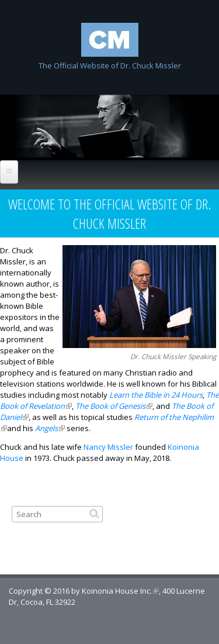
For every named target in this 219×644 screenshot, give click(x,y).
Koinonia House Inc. (120, 591)
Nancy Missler (108, 447)
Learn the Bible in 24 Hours (156, 395)
